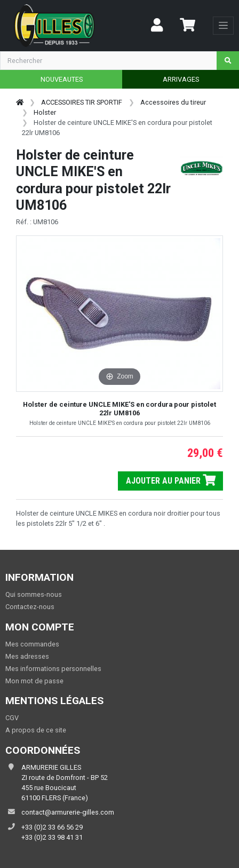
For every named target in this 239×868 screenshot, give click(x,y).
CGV (12, 718)
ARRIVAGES (181, 79)
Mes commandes (32, 644)
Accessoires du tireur (173, 102)
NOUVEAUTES (62, 79)
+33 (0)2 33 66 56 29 (52, 827)
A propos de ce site (36, 730)
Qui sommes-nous (34, 594)
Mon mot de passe (34, 681)
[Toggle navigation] (223, 26)
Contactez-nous (30, 607)
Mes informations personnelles (53, 669)
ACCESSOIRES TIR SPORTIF (82, 102)
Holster (45, 112)
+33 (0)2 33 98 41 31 (52, 837)
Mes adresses (27, 656)
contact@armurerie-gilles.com (68, 812)
